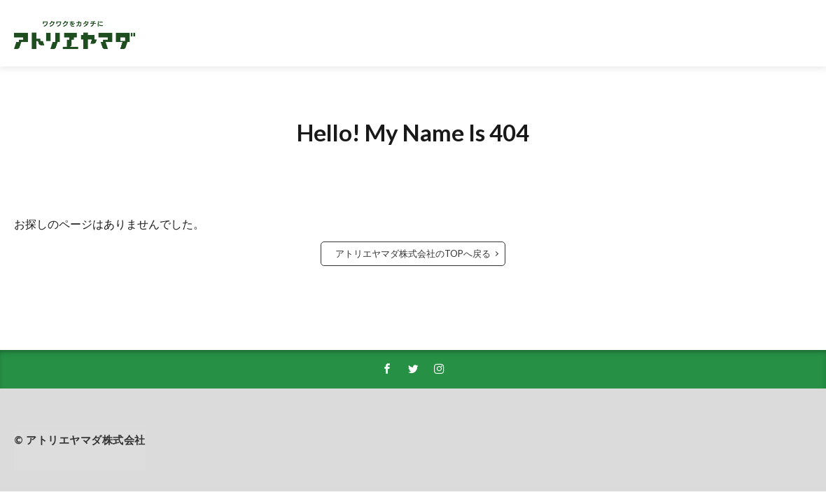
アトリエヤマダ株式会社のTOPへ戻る (413, 253)
